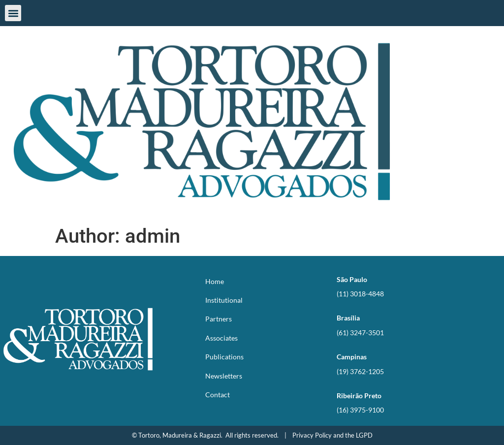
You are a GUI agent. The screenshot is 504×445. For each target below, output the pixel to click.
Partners (219, 319)
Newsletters (224, 376)
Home (215, 281)
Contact (218, 395)
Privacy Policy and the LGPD (332, 435)
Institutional (224, 300)
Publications (224, 357)
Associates (221, 338)
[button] (13, 13)
